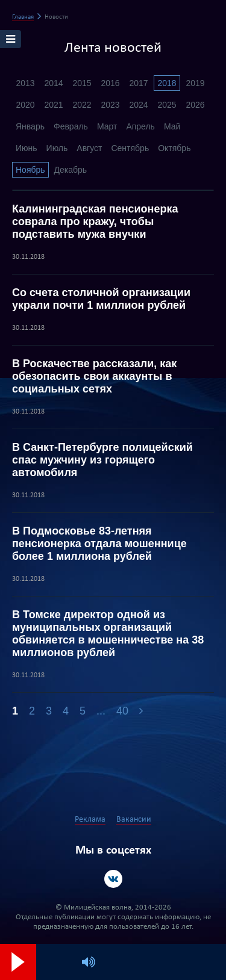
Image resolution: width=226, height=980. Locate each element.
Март (107, 126)
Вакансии (134, 820)
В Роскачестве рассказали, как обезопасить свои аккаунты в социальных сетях (94, 376)
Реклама (90, 820)
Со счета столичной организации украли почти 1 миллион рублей (101, 299)
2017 (138, 83)
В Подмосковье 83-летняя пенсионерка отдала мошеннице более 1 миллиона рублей (99, 544)
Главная (23, 17)
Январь (30, 126)
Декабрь (71, 170)
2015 (82, 83)
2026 (195, 105)
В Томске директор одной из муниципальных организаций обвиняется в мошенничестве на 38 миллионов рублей (108, 634)
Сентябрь (130, 148)
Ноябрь (30, 170)
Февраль (71, 126)
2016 (110, 83)
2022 (82, 105)
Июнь (27, 148)
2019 (195, 83)
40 (122, 711)
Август (89, 148)
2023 (110, 105)
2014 (53, 83)
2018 (167, 83)
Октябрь (174, 148)
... (101, 711)
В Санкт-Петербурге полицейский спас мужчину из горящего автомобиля (102, 460)
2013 (25, 83)
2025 (167, 105)
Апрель (140, 126)
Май (172, 126)
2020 (25, 105)
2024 (138, 105)
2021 (53, 105)
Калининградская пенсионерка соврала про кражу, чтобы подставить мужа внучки (95, 222)
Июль (57, 148)
